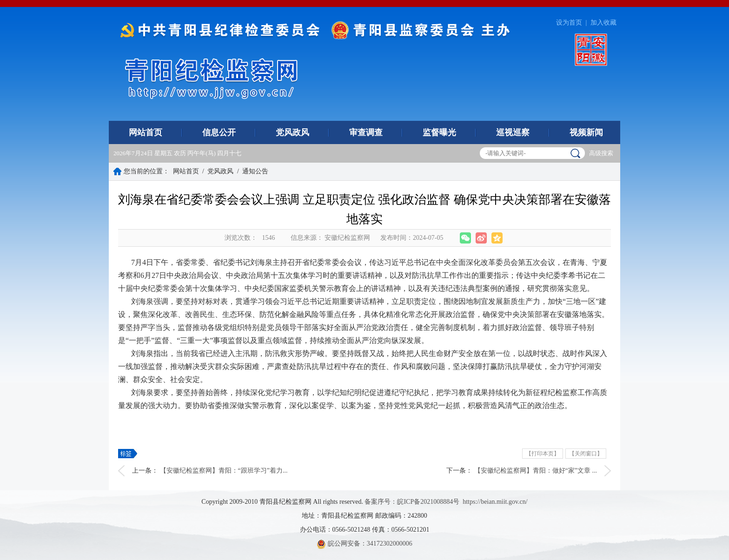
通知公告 (255, 171)
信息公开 (219, 132)
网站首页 (146, 132)
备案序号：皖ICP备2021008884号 (412, 502)
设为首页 (569, 23)
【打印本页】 (543, 454)
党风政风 (292, 132)
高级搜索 (601, 153)
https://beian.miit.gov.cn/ (495, 502)
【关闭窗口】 (586, 454)
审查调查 (366, 132)
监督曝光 (439, 132)
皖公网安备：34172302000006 (364, 544)
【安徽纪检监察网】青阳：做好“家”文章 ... (536, 471)
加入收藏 (603, 23)
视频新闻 (586, 132)
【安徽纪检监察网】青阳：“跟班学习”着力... (224, 471)
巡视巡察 (513, 132)
